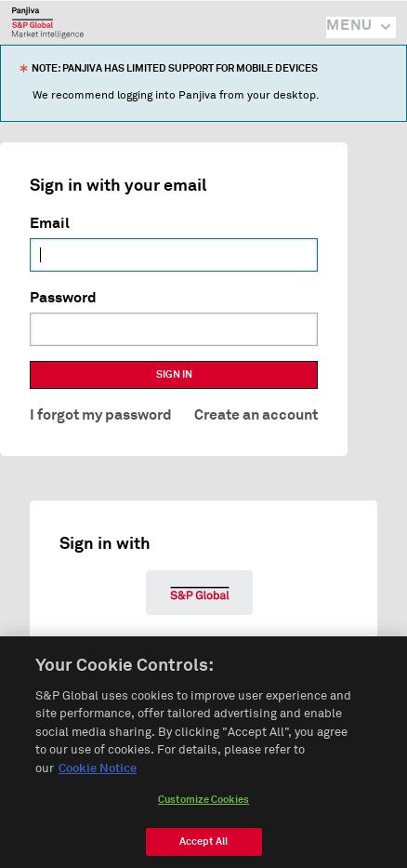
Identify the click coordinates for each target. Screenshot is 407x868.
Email (50, 223)
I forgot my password (101, 415)
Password (63, 298)
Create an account (256, 415)
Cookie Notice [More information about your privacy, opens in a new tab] (98, 774)
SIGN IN (174, 374)
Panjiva (48, 22)
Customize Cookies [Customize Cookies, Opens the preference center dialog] (203, 804)
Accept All (203, 846)
